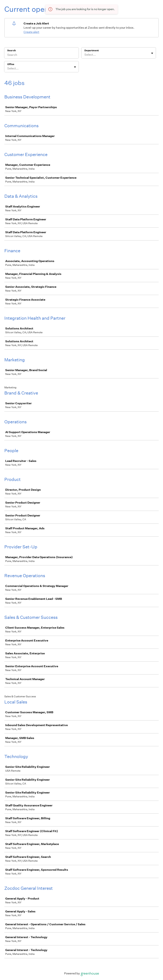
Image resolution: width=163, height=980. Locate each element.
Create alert (31, 32)
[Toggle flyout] (152, 53)
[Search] (41, 55)
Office (11, 64)
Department (92, 50)
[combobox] (85, 55)
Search (12, 50)
